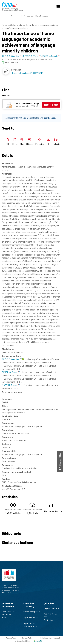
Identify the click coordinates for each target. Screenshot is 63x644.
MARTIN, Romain (11, 385)
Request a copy (51, 105)
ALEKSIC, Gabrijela (12, 359)
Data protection (31, 626)
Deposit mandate (51, 610)
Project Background (31, 613)
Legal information (31, 619)
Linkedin (56, 144)
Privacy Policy (27, 638)
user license (49, 118)
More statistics (51, 511)
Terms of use (11, 638)
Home (13, 16)
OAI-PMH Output (52, 614)
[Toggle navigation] (59, 6)
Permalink (40, 144)
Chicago (30, 144)
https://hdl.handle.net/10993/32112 (27, 73)
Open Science (9, 612)
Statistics (7, 615)
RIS (7, 144)
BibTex (15, 144)
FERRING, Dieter (11, 372)
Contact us (50, 620)
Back (7, 16)
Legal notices (30, 623)
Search (6, 617)
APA (22, 144)
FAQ (47, 617)
